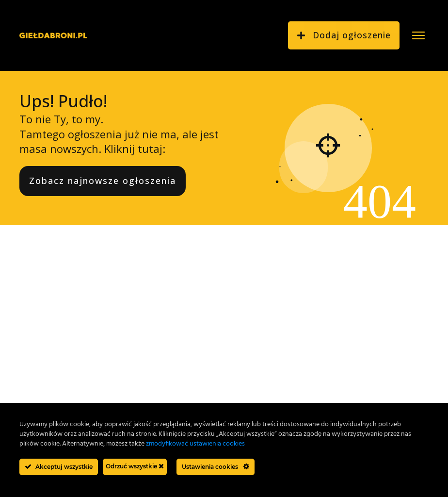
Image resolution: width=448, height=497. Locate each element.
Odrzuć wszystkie (135, 466)
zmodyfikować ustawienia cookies (195, 444)
